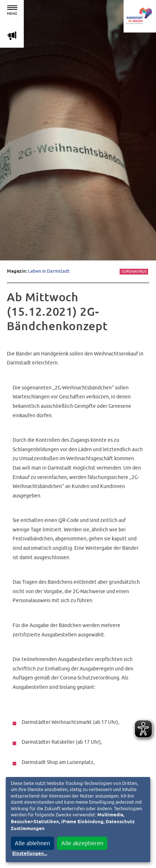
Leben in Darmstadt (49, 271)
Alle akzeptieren (82, 843)
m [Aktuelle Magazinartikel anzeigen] (12, 36)
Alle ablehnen (32, 843)
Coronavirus (134, 271)
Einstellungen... (30, 854)
